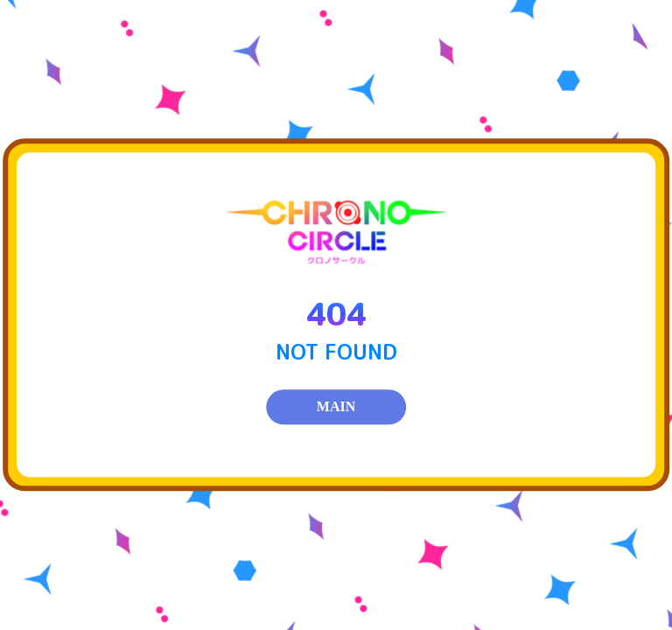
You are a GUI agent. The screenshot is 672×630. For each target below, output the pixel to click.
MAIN (336, 407)
